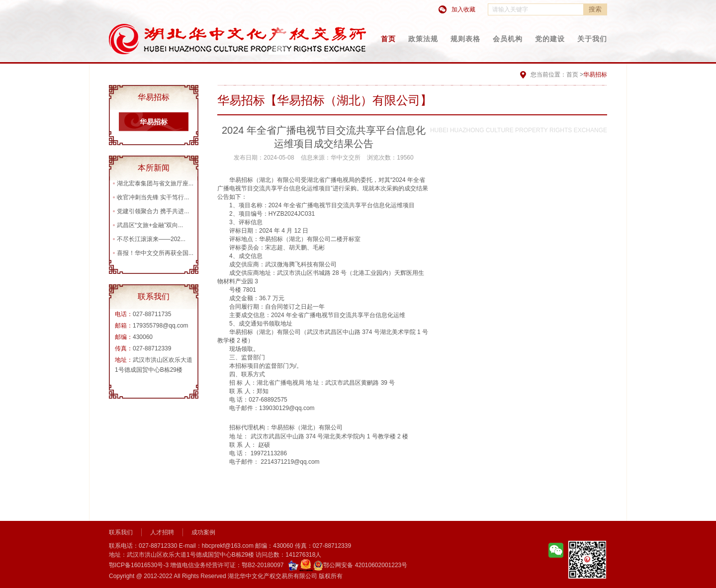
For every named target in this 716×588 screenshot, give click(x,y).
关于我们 (592, 39)
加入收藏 (463, 9)
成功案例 (203, 532)
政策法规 (423, 39)
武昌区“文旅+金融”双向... (150, 225)
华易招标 (154, 122)
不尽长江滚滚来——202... (151, 239)
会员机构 (508, 39)
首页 (388, 39)
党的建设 (550, 39)
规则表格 (465, 39)
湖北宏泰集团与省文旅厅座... (155, 183)
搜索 (595, 9)
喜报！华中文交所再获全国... (155, 253)
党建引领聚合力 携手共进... (153, 211)
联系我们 (121, 532)
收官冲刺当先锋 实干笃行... (153, 197)
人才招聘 (162, 532)
